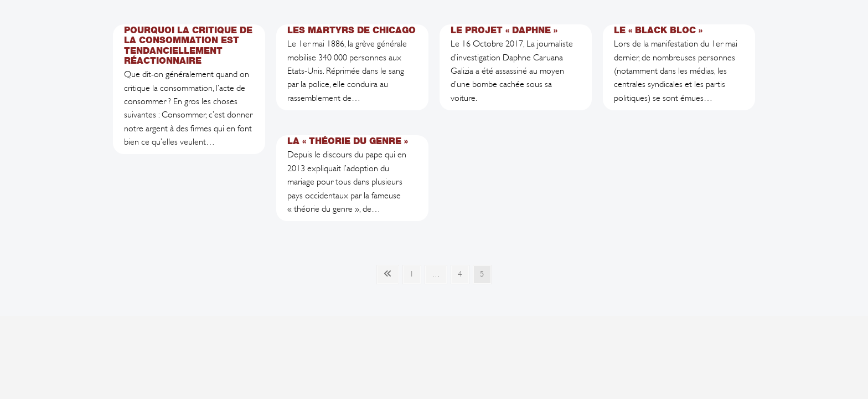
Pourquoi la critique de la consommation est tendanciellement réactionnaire (188, 45)
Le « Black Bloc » (658, 30)
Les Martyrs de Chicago (352, 30)
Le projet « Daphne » (504, 30)
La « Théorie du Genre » (348, 141)
